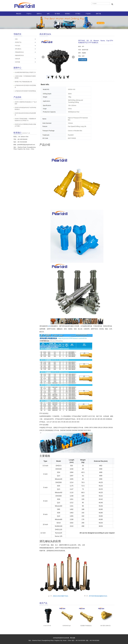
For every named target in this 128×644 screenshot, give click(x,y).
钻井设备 (18, 62)
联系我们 (68, 14)
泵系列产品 (18, 42)
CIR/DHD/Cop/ (67, 626)
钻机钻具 (18, 59)
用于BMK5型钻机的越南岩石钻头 (98, 596)
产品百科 (88, 14)
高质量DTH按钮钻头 (86, 626)
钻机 (49, 326)
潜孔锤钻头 (18, 49)
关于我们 (78, 14)
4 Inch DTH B (47, 626)
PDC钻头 (18, 46)
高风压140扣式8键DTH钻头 (61, 596)
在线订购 (83, 60)
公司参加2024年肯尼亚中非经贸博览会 (25, 91)
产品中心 (29, 14)
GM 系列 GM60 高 (105, 626)
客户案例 (57, 14)
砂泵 (48, 14)
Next (73, 57)
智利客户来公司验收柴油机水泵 (23, 82)
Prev (43, 57)
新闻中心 (39, 14)
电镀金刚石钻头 (19, 55)
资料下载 (98, 14)
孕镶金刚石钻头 (19, 52)
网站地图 (73, 638)
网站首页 (19, 14)
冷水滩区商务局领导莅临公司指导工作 (25, 72)
